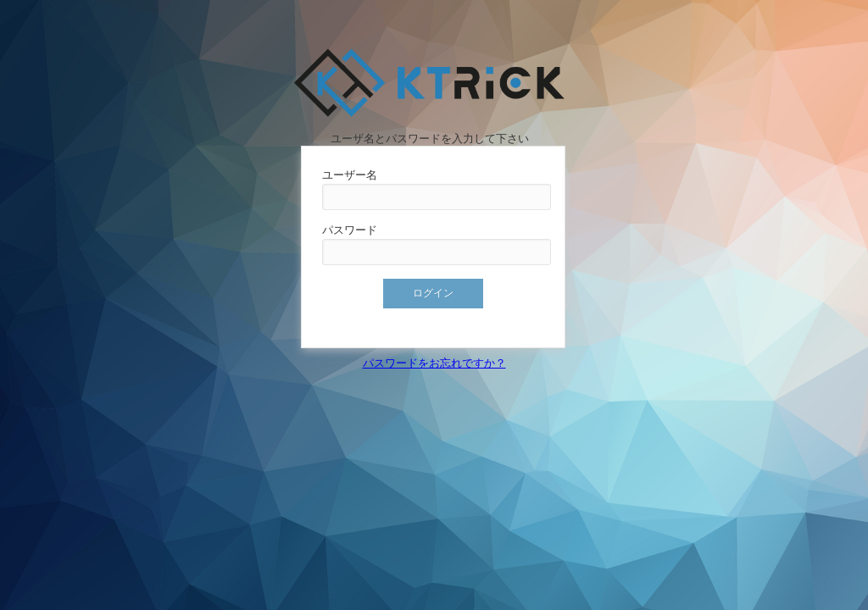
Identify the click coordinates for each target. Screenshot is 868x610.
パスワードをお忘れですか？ (434, 363)
